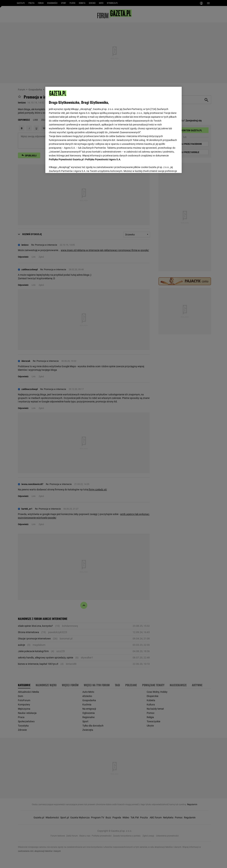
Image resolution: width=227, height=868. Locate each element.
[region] (113, 130)
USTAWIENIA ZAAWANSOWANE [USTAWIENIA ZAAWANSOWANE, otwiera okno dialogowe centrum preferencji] (72, 166)
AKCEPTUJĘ (166, 166)
